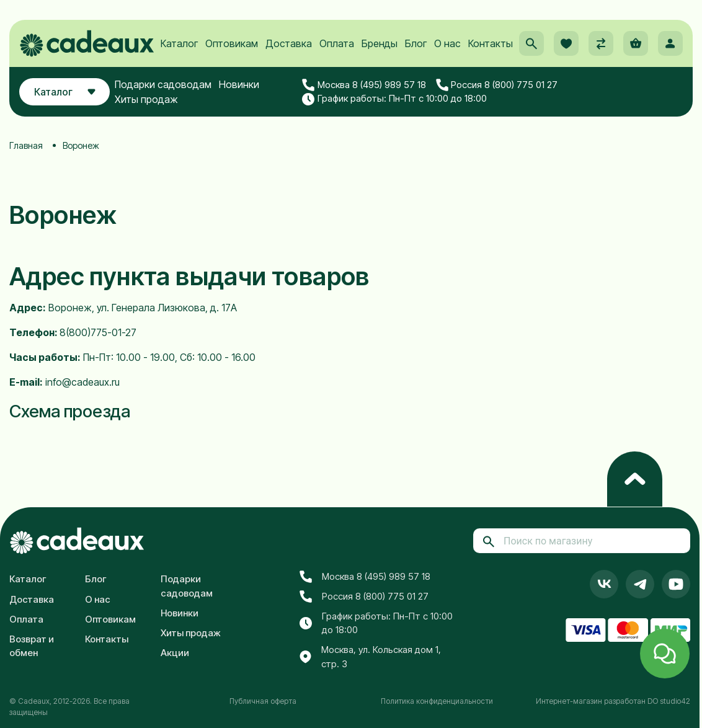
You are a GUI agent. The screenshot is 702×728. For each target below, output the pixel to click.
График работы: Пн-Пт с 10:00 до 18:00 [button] (394, 99)
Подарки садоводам (164, 85)
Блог (416, 44)
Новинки (240, 85)
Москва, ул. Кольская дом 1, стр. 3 (370, 657)
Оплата (337, 44)
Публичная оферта (263, 701)
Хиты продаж (147, 100)
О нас (447, 44)
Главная (26, 145)
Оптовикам (232, 44)
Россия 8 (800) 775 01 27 (497, 86)
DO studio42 (669, 701)
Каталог (179, 44)
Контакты (491, 44)
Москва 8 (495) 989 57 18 (364, 86)
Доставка (289, 44)
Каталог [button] (65, 92)
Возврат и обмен (32, 646)
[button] (531, 44)
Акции (175, 653)
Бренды (380, 44)
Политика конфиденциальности (437, 701)
